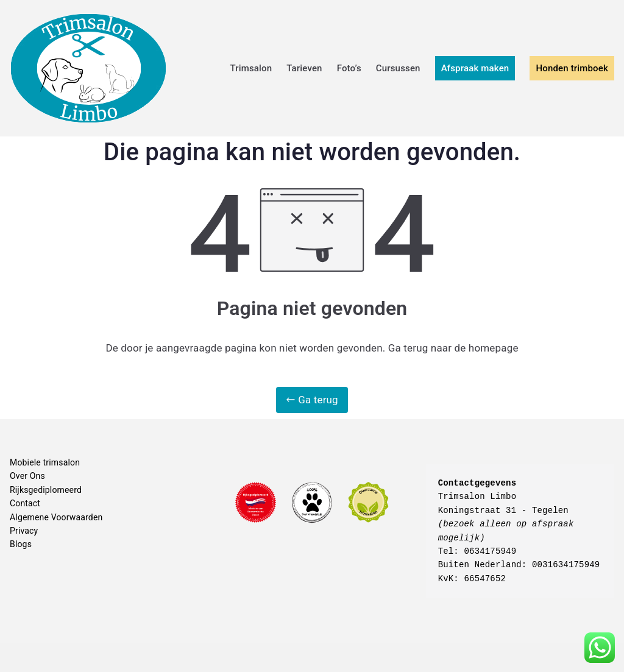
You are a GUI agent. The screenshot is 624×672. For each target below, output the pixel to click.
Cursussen (398, 68)
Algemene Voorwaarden (56, 517)
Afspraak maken (475, 68)
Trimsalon (251, 68)
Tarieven (304, 68)
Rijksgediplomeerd (46, 490)
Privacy (24, 531)
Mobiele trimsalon (45, 462)
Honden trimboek (572, 68)
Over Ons (27, 476)
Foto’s (349, 68)
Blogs (21, 544)
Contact (25, 503)
